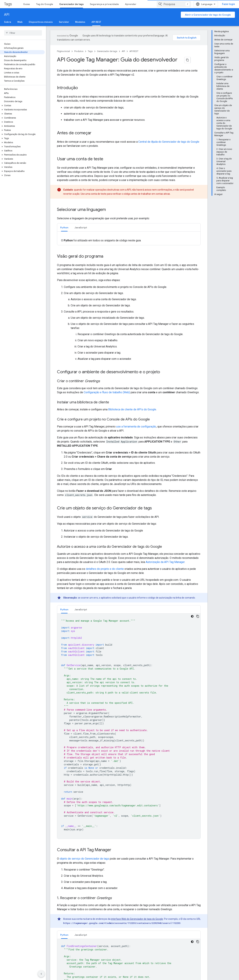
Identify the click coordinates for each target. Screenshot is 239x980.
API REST (134, 51)
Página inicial (63, 51)
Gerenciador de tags (107, 51)
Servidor (64, 22)
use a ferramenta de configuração (136, 405)
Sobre (8, 22)
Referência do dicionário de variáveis (153, 894)
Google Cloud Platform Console (162, 948)
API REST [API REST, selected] (96, 22)
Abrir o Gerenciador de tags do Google (208, 15)
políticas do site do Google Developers (166, 912)
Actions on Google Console (159, 965)
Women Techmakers (61, 959)
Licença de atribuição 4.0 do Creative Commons (169, 909)
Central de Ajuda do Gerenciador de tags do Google (169, 142)
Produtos (79, 51)
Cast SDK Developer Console (160, 970)
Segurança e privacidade (104, 4)
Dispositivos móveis (41, 22)
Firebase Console (154, 959)
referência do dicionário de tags (159, 741)
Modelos (80, 22)
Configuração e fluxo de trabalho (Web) (107, 370)
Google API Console (155, 943)
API (7, 15)
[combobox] (214, 4)
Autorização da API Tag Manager (165, 540)
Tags (8, 4)
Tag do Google (45, 4)
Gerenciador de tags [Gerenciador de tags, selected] (71, 4)
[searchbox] (23, 33)
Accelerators (57, 954)
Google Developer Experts (64, 948)
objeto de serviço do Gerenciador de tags (84, 603)
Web (20, 22)
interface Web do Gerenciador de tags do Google (137, 664)
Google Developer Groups (64, 943)
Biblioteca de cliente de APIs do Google (132, 388)
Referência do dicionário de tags (129, 887)
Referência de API (75, 875)
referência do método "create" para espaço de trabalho (155, 709)
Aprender (131, 4)
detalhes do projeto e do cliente (105, 547)
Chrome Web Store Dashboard (161, 976)
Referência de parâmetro (79, 881)
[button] (22, 106)
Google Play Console (156, 954)
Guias (27, 4)
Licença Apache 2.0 (104, 912)
